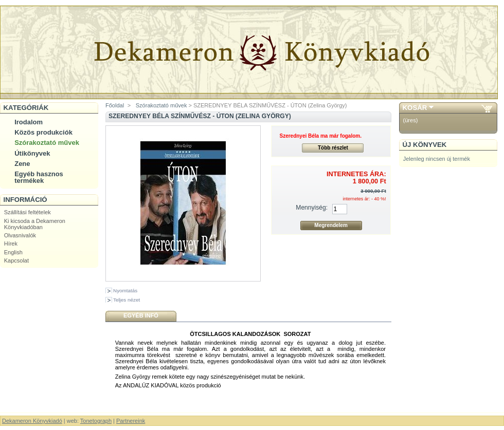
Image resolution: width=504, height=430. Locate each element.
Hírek (11, 244)
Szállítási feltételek (28, 212)
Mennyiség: (312, 208)
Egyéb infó (141, 315)
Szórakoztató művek (47, 143)
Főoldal (115, 105)
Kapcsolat (16, 260)
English (13, 252)
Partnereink (131, 421)
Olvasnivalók (20, 235)
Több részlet (333, 148)
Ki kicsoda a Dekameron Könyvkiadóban (35, 224)
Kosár (415, 108)
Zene (22, 164)
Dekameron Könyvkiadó (32, 421)
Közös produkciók (43, 132)
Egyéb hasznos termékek (39, 177)
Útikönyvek (32, 153)
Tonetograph (96, 421)
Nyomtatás (125, 291)
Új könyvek (425, 145)
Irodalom (29, 122)
